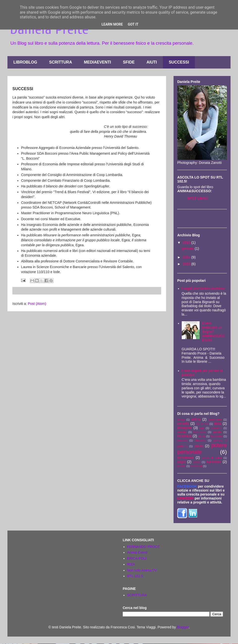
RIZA (131, 564)
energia (182, 432)
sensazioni (185, 458)
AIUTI (152, 62)
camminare (215, 420)
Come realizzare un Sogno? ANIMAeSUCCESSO (213, 332)
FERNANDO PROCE (144, 547)
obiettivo (200, 440)
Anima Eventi (137, 552)
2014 (187, 257)
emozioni (216, 428)
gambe (217, 432)
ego (202, 428)
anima (196, 419)
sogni (181, 462)
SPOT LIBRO (198, 198)
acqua (181, 420)
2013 (187, 264)
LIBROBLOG (25, 62)
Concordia (202, 424)
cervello (183, 424)
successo (214, 462)
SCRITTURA (60, 62)
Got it (133, 24)
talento (181, 466)
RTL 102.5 (135, 576)
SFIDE (129, 62)
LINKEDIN (185, 498)
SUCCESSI (179, 62)
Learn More (112, 24)
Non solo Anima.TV (142, 570)
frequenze (200, 432)
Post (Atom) (37, 304)
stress (197, 462)
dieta (218, 424)
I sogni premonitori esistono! (203, 288)
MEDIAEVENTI (97, 62)
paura (199, 446)
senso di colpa (212, 458)
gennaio (188, 249)
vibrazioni (196, 466)
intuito (202, 436)
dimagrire (184, 428)
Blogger (183, 627)
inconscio (184, 436)
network (182, 440)
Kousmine (216, 436)
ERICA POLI (137, 558)
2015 (187, 243)
